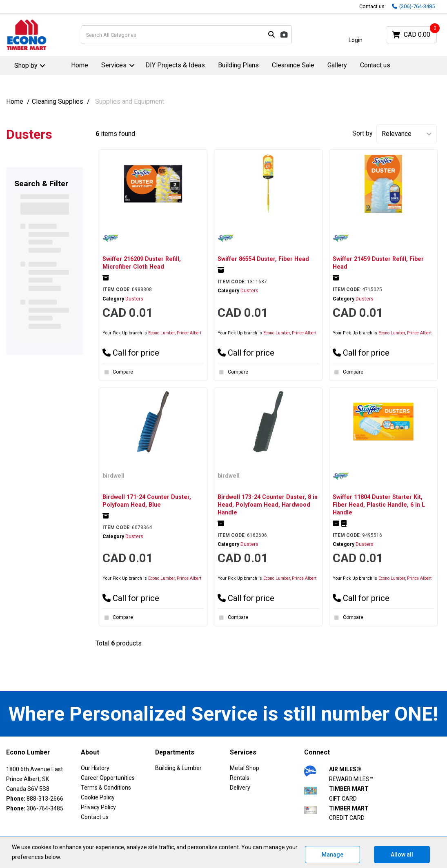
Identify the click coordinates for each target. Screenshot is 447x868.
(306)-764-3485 (413, 6)
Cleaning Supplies (58, 101)
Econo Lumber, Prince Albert (175, 333)
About (90, 752)
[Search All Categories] (187, 35)
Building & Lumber (178, 768)
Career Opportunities (108, 778)
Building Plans (238, 65)
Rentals (240, 778)
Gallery (337, 65)
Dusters (134, 299)
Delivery (240, 788)
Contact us (375, 65)
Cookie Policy (98, 797)
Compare (118, 372)
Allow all (402, 855)
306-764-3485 (45, 808)
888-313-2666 (45, 799)
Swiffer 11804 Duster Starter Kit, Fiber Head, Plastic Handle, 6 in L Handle (379, 505)
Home (80, 65)
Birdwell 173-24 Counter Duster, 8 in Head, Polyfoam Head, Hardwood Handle (268, 505)
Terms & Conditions (106, 788)
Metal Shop (245, 768)
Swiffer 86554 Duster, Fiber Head (263, 259)
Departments (175, 752)
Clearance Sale (293, 65)
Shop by (26, 66)
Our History (95, 768)
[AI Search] (284, 35)
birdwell (113, 476)
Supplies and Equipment (130, 101)
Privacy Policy (98, 807)
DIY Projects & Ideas (175, 65)
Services (114, 65)
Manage (332, 855)
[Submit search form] (271, 35)
